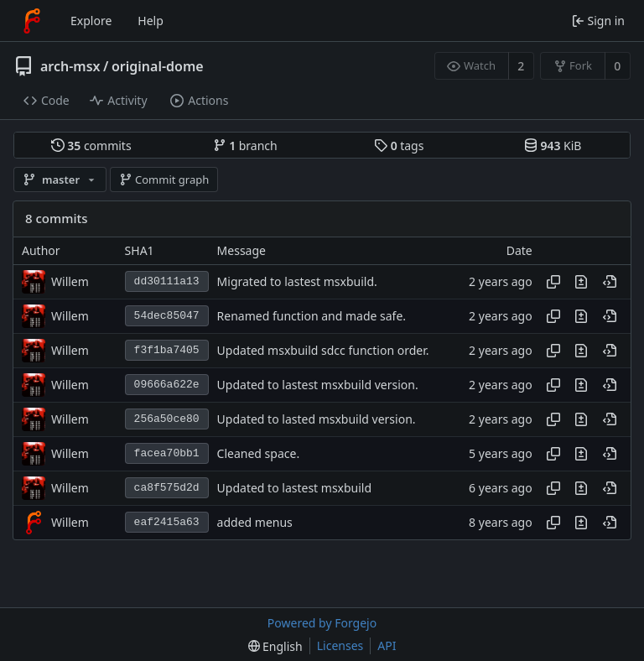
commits (91, 146)
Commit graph (164, 180)
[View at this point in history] (610, 282)
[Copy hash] (553, 282)
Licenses (340, 645)
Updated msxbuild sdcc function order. (323, 350)
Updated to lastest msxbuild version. (318, 385)
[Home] (32, 21)
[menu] (275, 646)
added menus (255, 522)
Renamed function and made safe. (312, 316)
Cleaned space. (259, 453)
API (387, 645)
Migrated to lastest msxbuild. (297, 281)
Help (151, 21)
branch (245, 146)
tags (399, 146)
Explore (91, 21)
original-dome (158, 66)
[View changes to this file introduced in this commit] (581, 282)
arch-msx (70, 66)
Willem (70, 281)
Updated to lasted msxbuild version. (317, 419)
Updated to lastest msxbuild (295, 488)
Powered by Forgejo (322, 623)
